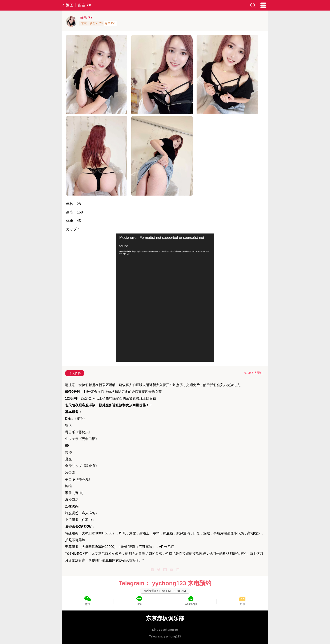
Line (139, 604)
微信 (88, 604)
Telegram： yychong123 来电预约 (165, 583)
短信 (242, 604)
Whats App (191, 604)
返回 (68, 5)
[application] (165, 298)
